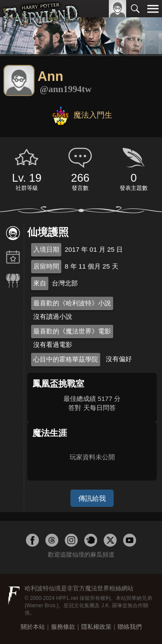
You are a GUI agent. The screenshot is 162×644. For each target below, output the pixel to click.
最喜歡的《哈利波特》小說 (72, 303)
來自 (40, 283)
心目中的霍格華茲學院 (66, 359)
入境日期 (46, 249)
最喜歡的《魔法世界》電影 (72, 331)
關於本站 (33, 627)
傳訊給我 (92, 498)
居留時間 (46, 266)
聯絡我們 (130, 627)
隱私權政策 (96, 627)
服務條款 (63, 627)
